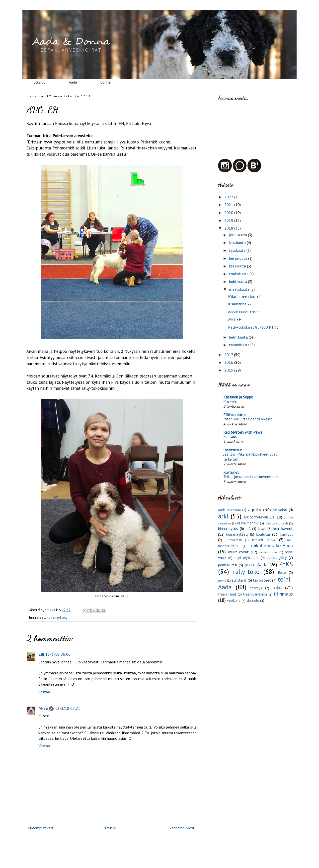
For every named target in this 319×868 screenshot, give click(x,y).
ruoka (222, 580)
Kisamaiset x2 (240, 304)
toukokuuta (239, 274)
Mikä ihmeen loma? (244, 296)
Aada (73, 82)
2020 (229, 213)
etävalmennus (248, 523)
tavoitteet (262, 580)
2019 (229, 220)
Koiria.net (231, 472)
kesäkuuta (238, 266)
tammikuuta (240, 345)
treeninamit (227, 594)
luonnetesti (234, 540)
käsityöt (287, 534)
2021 (229, 205)
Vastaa (44, 692)
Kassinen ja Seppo (238, 397)
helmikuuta (239, 337)
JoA (248, 529)
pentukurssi (228, 565)
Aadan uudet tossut (245, 312)
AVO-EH (235, 319)
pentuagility (277, 557)
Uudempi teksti (40, 828)
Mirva (43, 708)
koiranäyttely (57, 617)
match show (264, 540)
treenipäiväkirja (255, 594)
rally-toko (246, 571)
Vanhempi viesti (182, 828)
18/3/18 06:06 (58, 654)
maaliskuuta (240, 289)
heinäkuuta (239, 258)
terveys (256, 588)
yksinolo (253, 600)
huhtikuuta (239, 281)
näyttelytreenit (247, 558)
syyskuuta (238, 250)
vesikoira (234, 600)
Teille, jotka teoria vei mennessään (251, 477)
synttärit (239, 580)
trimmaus (283, 594)
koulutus (263, 534)
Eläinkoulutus (235, 415)
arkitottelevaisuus (259, 517)
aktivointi (280, 510)
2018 (229, 228)
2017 (229, 355)
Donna (106, 82)
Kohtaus (230, 436)
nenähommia (268, 552)
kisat (262, 528)
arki (223, 516)
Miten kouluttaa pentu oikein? (248, 419)
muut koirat (238, 552)
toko (277, 587)
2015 (229, 370)
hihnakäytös (228, 528)
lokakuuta (238, 243)
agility (255, 509)
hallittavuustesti (277, 523)
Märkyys (230, 401)
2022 (229, 197)
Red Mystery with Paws (243, 432)
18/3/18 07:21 (68, 708)
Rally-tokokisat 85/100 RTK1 (253, 327)
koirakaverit (283, 528)
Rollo (282, 572)
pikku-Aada (256, 564)
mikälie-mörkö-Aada (272, 545)
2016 (229, 362)
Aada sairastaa (229, 510)
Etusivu (40, 82)
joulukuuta (239, 235)
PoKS (286, 564)
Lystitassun (233, 450)
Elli (41, 654)
